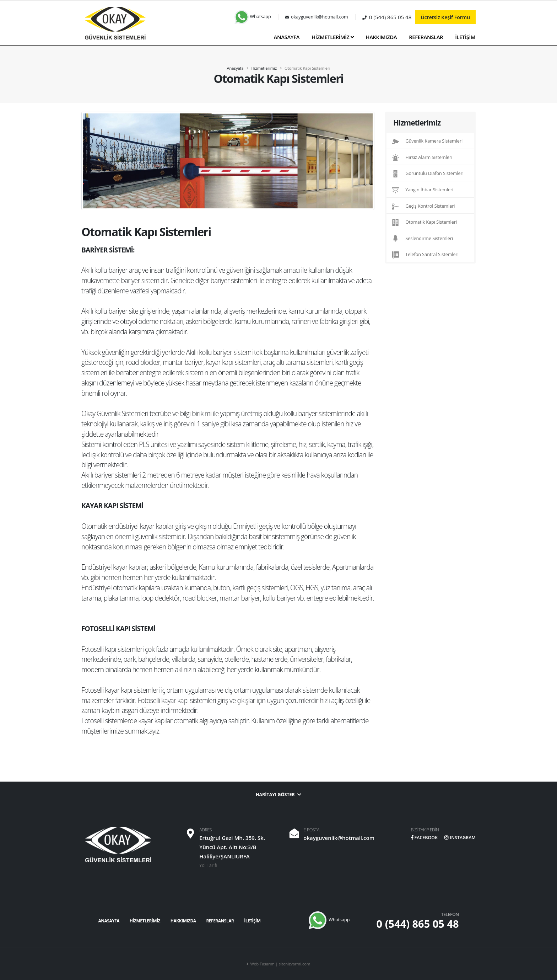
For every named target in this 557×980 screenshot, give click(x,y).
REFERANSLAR (426, 37)
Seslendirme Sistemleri (422, 239)
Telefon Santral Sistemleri (425, 255)
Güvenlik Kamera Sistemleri (427, 142)
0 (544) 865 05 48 (418, 924)
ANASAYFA (287, 37)
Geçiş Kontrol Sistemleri (423, 206)
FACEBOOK (424, 838)
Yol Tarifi (208, 865)
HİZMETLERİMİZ (332, 37)
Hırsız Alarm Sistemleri (422, 158)
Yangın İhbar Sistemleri (423, 190)
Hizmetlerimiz (264, 68)
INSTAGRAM (460, 838)
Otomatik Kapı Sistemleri (424, 223)
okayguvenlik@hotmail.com (339, 838)
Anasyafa (235, 68)
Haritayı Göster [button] (278, 795)
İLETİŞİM (465, 37)
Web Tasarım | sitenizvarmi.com (280, 964)
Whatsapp (253, 17)
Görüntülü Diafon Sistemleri (428, 174)
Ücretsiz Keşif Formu (445, 17)
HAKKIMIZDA (381, 37)
